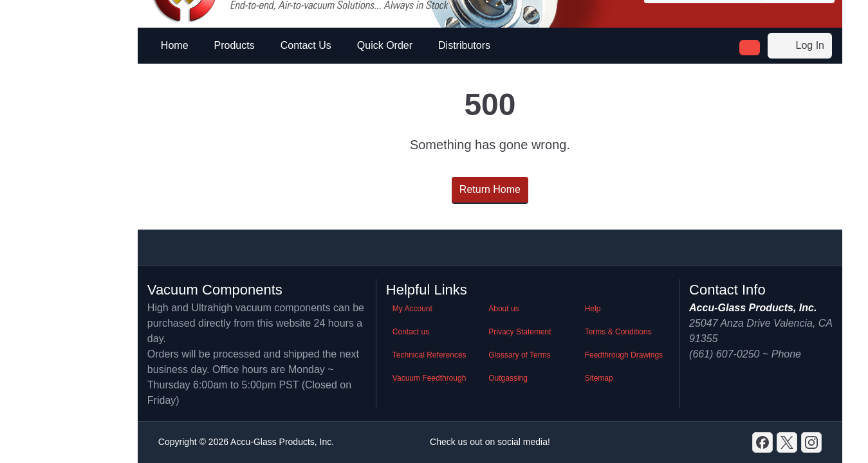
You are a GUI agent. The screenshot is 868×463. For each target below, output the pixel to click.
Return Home (490, 189)
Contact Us (306, 45)
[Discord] (762, 442)
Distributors (464, 45)
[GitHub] (811, 442)
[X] (787, 442)
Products (235, 45)
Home (175, 45)
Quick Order (385, 45)
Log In (800, 46)
